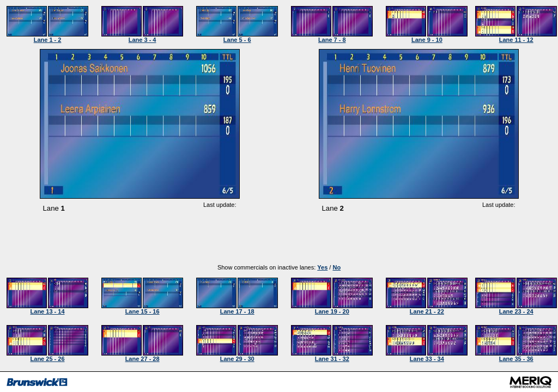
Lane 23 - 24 (516, 311)
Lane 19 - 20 (332, 311)
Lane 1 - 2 (48, 40)
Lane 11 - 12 (516, 40)
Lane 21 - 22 (427, 311)
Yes (322, 267)
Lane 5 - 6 (237, 40)
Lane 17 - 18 (237, 311)
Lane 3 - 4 (142, 40)
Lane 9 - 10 (427, 40)
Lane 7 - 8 (332, 40)
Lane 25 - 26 (48, 359)
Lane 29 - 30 (237, 359)
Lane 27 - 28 (142, 359)
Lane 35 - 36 (516, 359)
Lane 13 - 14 (48, 311)
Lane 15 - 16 (142, 311)
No (336, 267)
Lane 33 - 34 (427, 359)
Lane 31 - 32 (332, 359)
